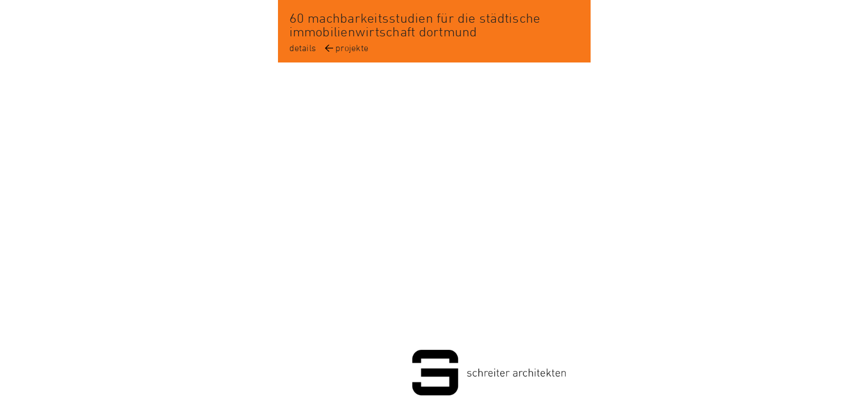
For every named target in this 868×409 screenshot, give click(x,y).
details (303, 48)
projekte (352, 48)
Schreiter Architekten (434, 375)
